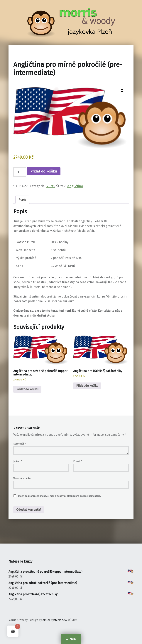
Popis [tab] (22, 200)
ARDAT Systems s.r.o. (55, 620)
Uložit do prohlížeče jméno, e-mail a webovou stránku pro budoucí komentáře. (59, 496)
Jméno (18, 461)
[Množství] (20, 172)
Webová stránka (22, 478)
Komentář (20, 444)
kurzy (51, 186)
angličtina (75, 186)
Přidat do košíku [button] (27, 389)
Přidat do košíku (44, 171)
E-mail (77, 461)
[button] (122, 91)
